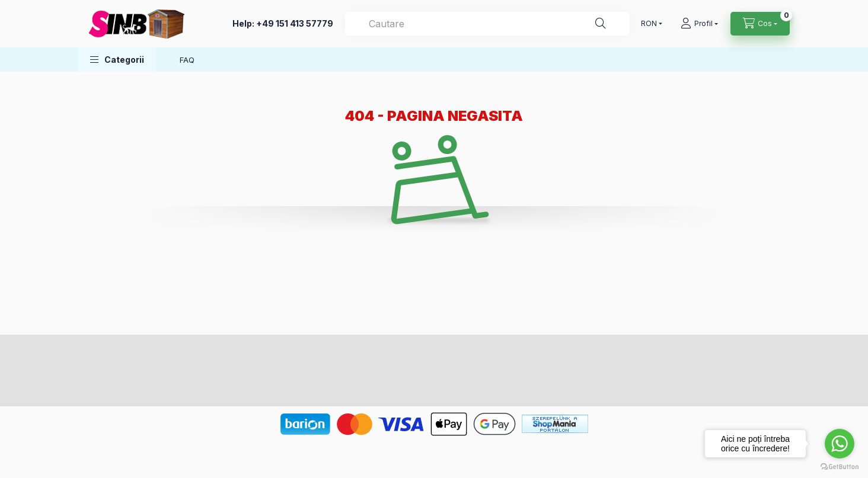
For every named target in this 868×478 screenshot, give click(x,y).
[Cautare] (487, 24)
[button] (117, 60)
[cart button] (760, 24)
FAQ (187, 60)
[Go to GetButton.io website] (840, 466)
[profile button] (699, 24)
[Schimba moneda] (649, 24)
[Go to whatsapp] (840, 444)
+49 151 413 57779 (295, 23)
